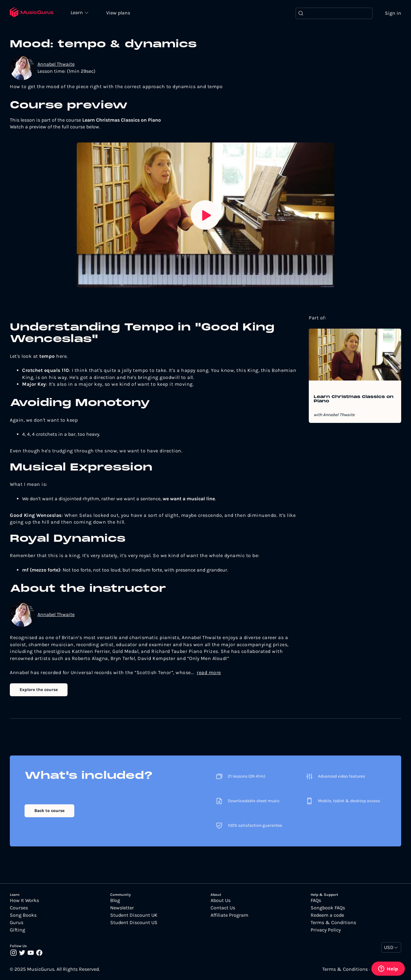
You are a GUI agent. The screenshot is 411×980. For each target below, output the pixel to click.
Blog (115, 900)
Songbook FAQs (328, 908)
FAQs (316, 900)
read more (209, 672)
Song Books (23, 915)
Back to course (49, 811)
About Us (221, 900)
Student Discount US (134, 923)
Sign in (393, 13)
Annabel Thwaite (56, 64)
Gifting (17, 930)
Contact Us (223, 908)
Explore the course (39, 690)
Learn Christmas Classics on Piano (354, 399)
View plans (118, 13)
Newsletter (122, 908)
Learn (77, 12)
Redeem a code (327, 915)
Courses (19, 908)
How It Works (24, 900)
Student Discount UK (134, 915)
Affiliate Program (229, 915)
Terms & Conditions (333, 923)
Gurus (17, 923)
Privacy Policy (326, 930)
